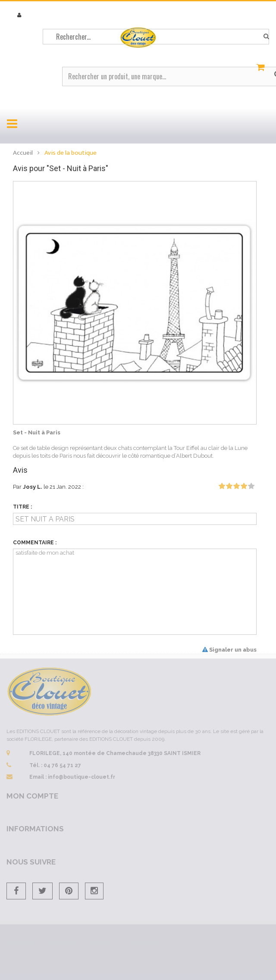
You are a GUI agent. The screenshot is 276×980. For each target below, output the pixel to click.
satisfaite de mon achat (135, 592)
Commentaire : (35, 543)
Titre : (22, 507)
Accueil (23, 153)
